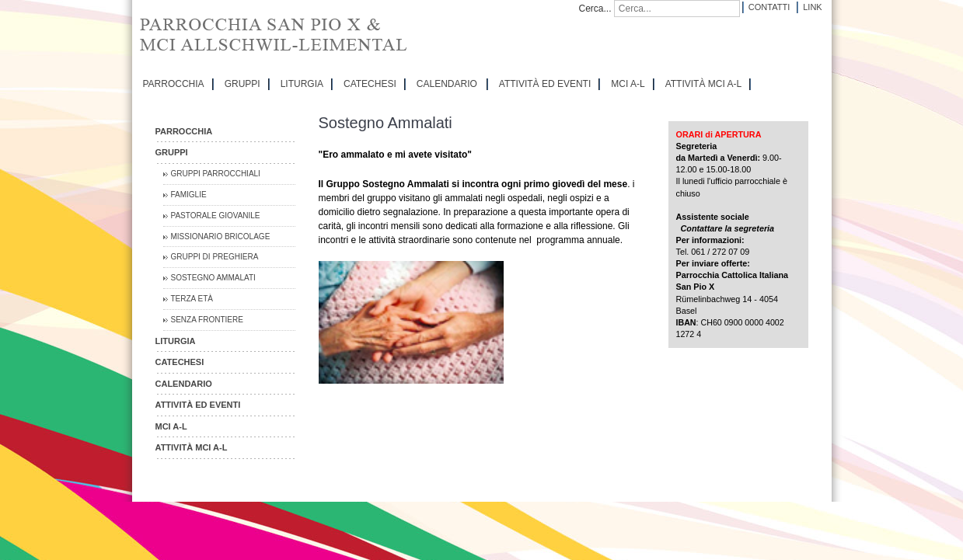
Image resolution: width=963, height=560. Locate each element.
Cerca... (595, 9)
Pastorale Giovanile (216, 216)
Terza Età (192, 299)
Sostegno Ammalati (213, 278)
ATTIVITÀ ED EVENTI (545, 84)
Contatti (769, 7)
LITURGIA (302, 84)
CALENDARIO (447, 84)
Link (812, 7)
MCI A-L (628, 84)
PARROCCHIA (174, 84)
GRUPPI (242, 84)
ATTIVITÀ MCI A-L (703, 84)
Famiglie (189, 195)
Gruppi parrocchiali (216, 174)
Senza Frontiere (207, 320)
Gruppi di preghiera (215, 257)
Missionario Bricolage (221, 237)
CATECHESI (370, 84)
